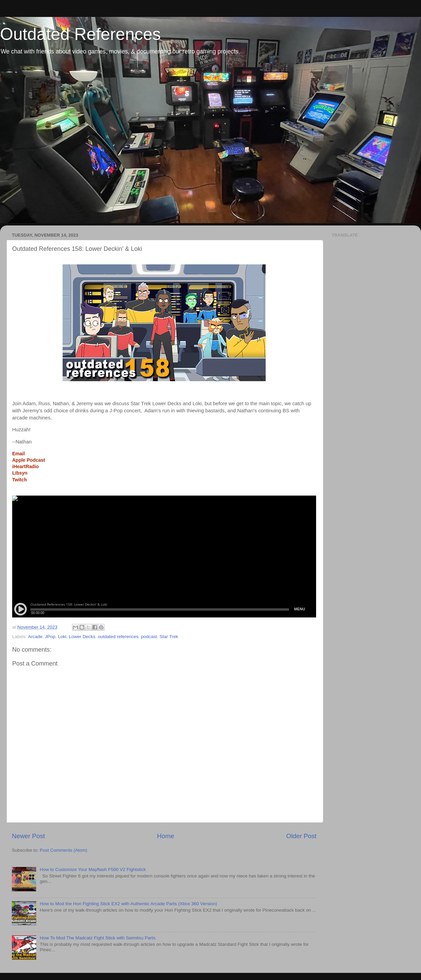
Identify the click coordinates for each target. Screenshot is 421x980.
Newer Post (28, 836)
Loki (62, 637)
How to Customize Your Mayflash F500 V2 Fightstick (93, 869)
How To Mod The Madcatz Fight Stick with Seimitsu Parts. (98, 938)
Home (165, 836)
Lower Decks (82, 637)
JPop (50, 637)
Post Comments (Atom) (64, 850)
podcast (149, 637)
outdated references (118, 637)
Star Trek (169, 637)
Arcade (35, 637)
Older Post (301, 836)
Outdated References (80, 34)
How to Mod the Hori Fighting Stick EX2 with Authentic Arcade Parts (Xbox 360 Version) (128, 904)
